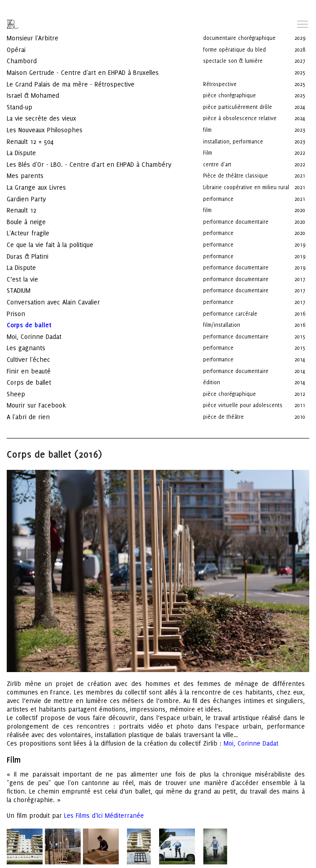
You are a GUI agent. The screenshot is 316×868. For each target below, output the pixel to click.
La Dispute (29, 140)
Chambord (30, 48)
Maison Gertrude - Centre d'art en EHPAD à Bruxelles (91, 60)
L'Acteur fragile (36, 220)
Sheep (24, 381)
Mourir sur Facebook (44, 393)
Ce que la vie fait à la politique (58, 232)
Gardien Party (34, 186)
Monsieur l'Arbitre (41, 25)
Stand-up (28, 94)
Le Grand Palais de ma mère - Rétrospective (79, 72)
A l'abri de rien (36, 404)
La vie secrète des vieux (50, 106)
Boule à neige (34, 209)
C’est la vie (30, 267)
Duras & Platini (36, 244)
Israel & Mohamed (41, 83)
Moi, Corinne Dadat (42, 324)
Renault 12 (30, 197)
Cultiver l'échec (37, 347)
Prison (24, 301)
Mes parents (33, 163)
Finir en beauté (37, 358)
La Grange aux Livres (45, 175)
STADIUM (27, 278)
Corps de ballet (37, 370)
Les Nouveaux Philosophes (53, 117)
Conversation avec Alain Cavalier (61, 289)
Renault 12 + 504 (38, 129)
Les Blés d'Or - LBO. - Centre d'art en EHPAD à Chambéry (97, 152)
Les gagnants (34, 335)
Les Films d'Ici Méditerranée (104, 803)
